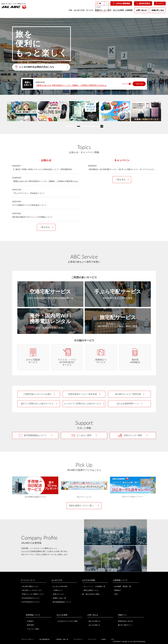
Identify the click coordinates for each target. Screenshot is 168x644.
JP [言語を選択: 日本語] (97, 5)
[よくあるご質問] (84, 435)
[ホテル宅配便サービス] (33, 357)
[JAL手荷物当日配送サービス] (35, 485)
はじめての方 (79, 12)
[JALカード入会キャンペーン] (133, 485)
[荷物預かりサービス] (101, 357)
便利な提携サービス (91, 590)
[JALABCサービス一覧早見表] (129, 394)
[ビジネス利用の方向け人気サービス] (84, 404)
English (104, 639)
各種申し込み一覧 (59, 598)
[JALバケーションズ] (84, 485)
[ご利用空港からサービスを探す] (39, 394)
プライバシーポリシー (28, 639)
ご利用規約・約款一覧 (62, 639)
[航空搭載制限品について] (35, 435)
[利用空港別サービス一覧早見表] (84, 394)
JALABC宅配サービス (30, 586)
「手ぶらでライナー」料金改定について (28, 193)
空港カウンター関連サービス (33, 594)
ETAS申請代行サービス (31, 598)
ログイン (158, 5)
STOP (130, 84)
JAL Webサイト (126, 625)
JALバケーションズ (84, 497)
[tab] (46, 160)
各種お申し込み (157, 12)
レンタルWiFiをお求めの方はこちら (36, 67)
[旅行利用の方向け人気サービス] (39, 404)
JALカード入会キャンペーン (133, 497)
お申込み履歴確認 (118, 5)
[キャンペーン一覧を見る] (122, 180)
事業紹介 (118, 590)
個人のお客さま (95, 621)
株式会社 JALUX (126, 621)
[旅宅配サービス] (118, 321)
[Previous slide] (123, 84)
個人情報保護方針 (45, 639)
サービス (89, 12)
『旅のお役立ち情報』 (93, 594)
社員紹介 (30, 621)
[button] (67, 126)
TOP (70, 12)
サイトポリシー (78, 639)
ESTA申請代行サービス (31, 602)
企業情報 (129, 12)
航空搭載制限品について (62, 602)
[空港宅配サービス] (50, 294)
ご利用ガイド (58, 590)
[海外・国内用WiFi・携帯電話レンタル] (50, 321)
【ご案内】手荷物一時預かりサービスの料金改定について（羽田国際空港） (43, 169)
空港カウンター (59, 594)
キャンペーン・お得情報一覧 (94, 586)
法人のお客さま (95, 625)
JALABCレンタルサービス (32, 590)
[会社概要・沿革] (116, 532)
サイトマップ (92, 639)
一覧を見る (139, 84)
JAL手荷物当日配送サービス (35, 497)
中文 (113, 639)
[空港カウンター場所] (133, 435)
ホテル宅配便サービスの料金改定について (29, 205)
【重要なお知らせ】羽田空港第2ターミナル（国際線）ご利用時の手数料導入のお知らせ (71, 85)
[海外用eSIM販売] (135, 357)
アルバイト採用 (33, 629)
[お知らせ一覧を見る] (46, 227)
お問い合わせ (141, 12)
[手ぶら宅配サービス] (118, 294)
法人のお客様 (118, 12)
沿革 (116, 594)
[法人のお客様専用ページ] (129, 404)
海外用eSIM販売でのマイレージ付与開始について (32, 217)
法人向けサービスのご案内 (68, 621)
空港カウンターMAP (103, 12)
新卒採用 (30, 625)
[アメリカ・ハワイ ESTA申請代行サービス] (67, 357)
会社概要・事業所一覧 (123, 586)
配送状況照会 (140, 5)
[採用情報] (116, 559)
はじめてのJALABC (60, 586)
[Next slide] (127, 84)
